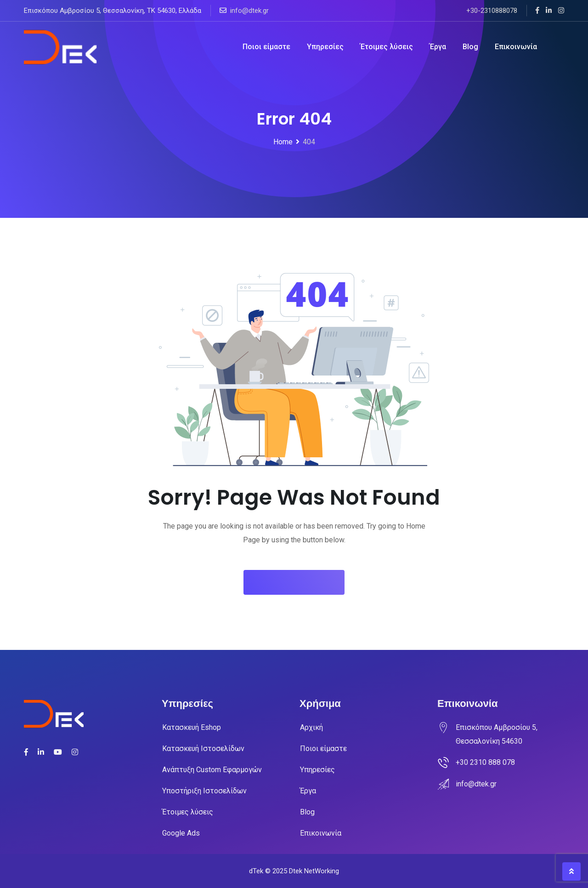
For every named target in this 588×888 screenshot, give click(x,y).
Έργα (438, 47)
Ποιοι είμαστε (266, 47)
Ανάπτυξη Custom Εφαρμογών (212, 770)
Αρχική (311, 727)
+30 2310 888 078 (485, 762)
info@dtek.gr (249, 11)
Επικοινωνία (516, 47)
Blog (470, 47)
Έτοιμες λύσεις (387, 47)
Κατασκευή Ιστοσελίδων (203, 749)
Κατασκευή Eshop (192, 727)
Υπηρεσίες (325, 47)
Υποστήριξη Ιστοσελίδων (204, 791)
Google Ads (181, 833)
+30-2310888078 (492, 11)
